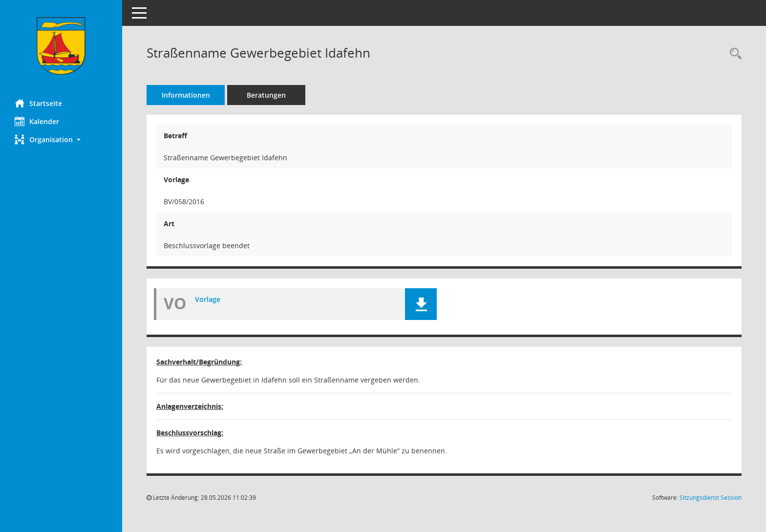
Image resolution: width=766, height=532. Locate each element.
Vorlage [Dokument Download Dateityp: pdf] (208, 299)
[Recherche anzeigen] (733, 54)
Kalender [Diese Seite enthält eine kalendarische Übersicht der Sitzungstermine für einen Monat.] (37, 121)
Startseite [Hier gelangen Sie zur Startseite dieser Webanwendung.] (38, 103)
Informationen (186, 95)
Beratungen (266, 95)
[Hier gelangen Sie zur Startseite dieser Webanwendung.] (61, 46)
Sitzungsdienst (711, 498)
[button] (61, 139)
